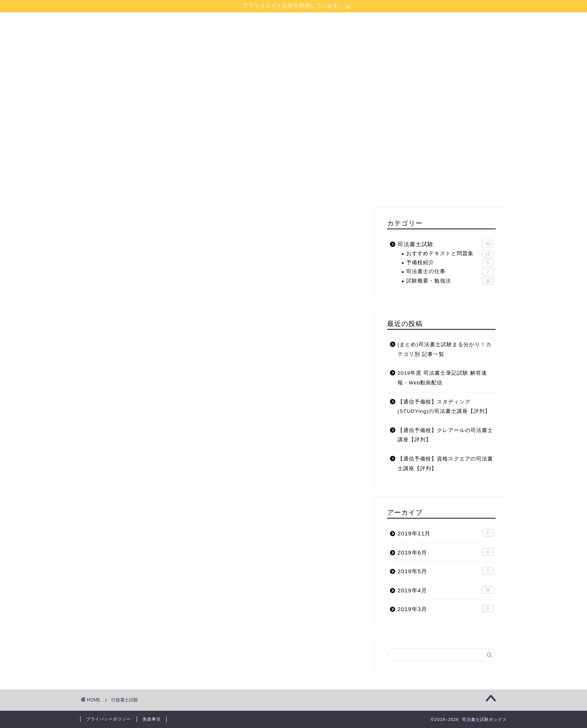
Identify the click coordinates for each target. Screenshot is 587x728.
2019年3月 (445, 608)
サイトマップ (285, 76)
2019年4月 (445, 590)
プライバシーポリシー (109, 719)
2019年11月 (445, 533)
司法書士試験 (445, 244)
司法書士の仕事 (450, 272)
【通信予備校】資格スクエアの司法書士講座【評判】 (445, 464)
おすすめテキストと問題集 (450, 254)
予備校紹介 (450, 263)
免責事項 (152, 719)
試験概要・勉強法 (450, 281)
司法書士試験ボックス (293, 39)
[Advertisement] (441, 148)
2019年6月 (445, 552)
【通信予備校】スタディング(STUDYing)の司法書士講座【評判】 (444, 407)
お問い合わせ (338, 76)
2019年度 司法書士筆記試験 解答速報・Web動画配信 (442, 378)
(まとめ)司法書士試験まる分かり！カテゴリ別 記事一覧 (445, 349)
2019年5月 (445, 571)
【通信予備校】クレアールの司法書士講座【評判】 (445, 435)
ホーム (241, 76)
